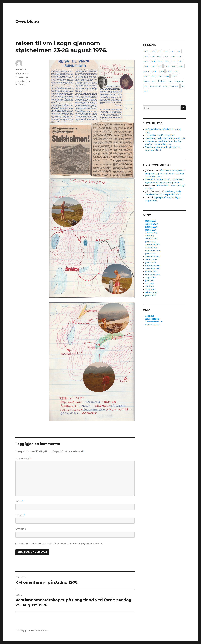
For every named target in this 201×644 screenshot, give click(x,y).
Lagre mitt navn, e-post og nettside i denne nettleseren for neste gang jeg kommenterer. (61, 544)
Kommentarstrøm (154, 322)
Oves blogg (27, 21)
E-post (20, 515)
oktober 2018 (151, 248)
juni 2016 (149, 281)
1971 (159, 51)
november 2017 (152, 257)
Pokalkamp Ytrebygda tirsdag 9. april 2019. (165, 138)
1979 (166, 56)
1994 (146, 66)
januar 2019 (151, 242)
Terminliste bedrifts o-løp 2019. (160, 135)
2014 (167, 76)
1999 (160, 66)
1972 (166, 51)
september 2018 (153, 251)
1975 (146, 56)
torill (146, 91)
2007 (176, 71)
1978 (159, 56)
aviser (23, 81)
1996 (153, 66)
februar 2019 (151, 239)
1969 (146, 51)
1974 (179, 51)
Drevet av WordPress (38, 631)
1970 (153, 51)
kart (28, 81)
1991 (173, 61)
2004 (154, 71)
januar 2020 (151, 230)
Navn (19, 501)
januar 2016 (151, 295)
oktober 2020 (152, 224)
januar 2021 (151, 221)
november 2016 (152, 269)
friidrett (162, 81)
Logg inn (150, 316)
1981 (180, 56)
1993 (180, 61)
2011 (153, 76)
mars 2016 (150, 289)
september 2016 (153, 275)
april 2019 (150, 236)
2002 (181, 66)
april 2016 (150, 287)
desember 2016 (152, 266)
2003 (146, 71)
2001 (174, 66)
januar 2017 (151, 263)
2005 (161, 71)
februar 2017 (151, 260)
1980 (173, 56)
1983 (146, 61)
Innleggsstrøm (152, 319)
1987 (167, 61)
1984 (153, 61)
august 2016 (151, 278)
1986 (160, 61)
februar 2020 (151, 227)
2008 (146, 76)
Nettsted (21, 529)
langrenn (179, 81)
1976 (17, 81)
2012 (160, 76)
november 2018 (152, 245)
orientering (21, 84)
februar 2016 (151, 292)
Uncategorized (22, 77)
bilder (147, 81)
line (146, 86)
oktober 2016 (151, 272)
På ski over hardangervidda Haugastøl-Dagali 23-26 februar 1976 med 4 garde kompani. (165, 174)
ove (165, 86)
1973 (172, 51)
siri (183, 86)
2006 (169, 71)
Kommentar (23, 458)
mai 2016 (149, 284)
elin (154, 81)
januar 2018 (151, 254)
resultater (174, 86)
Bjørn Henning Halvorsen (157, 180)
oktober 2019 (151, 233)
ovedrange (21, 69)
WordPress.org (152, 325)
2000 (167, 66)
